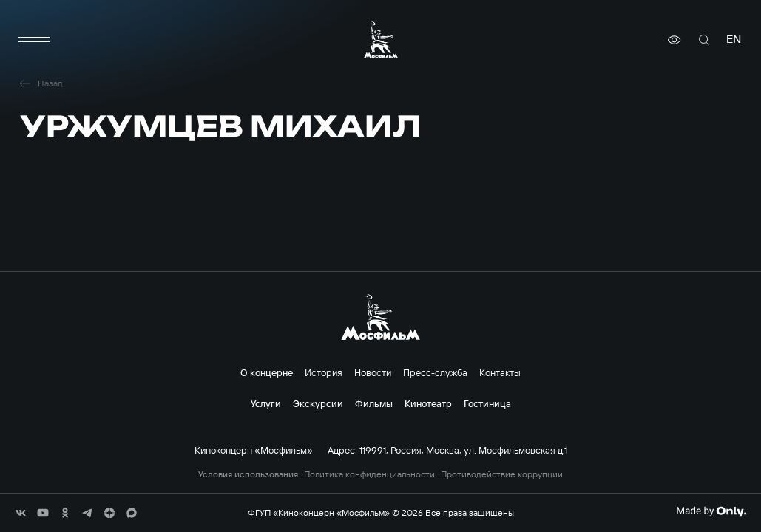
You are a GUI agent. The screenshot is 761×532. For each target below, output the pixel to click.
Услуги (266, 403)
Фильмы (374, 403)
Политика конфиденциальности (369, 474)
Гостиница (487, 403)
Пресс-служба (435, 372)
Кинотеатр (428, 403)
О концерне (267, 372)
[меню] (35, 40)
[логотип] (381, 40)
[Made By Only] (711, 511)
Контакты (500, 372)
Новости (373, 372)
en (734, 40)
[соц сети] (21, 513)
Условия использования (248, 474)
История (324, 372)
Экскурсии (318, 403)
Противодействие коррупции (502, 474)
